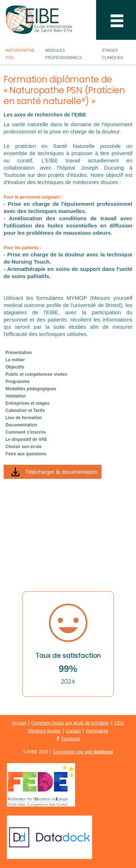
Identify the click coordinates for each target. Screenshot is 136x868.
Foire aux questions (26, 454)
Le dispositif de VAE (26, 439)
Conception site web (83, 752)
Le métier (15, 360)
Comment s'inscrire (26, 432)
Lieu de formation (24, 418)
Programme (18, 382)
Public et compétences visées (36, 374)
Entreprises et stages (27, 403)
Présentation (19, 353)
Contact (73, 731)
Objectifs (15, 367)
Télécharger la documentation (61, 472)
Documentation (21, 425)
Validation (16, 396)
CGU (119, 723)
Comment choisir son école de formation (70, 723)
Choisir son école (24, 447)
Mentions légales (44, 731)
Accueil (19, 723)
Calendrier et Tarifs (25, 410)
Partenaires (97, 731)
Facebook (71, 739)
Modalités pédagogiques (31, 389)
